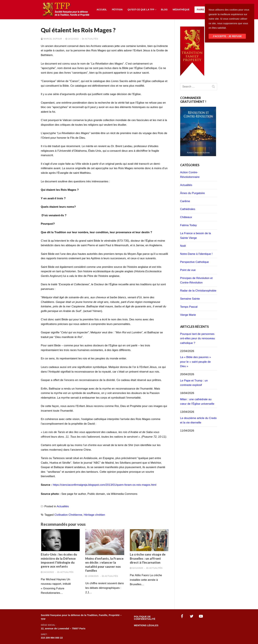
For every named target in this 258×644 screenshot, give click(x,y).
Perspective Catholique (195, 262)
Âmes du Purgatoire (193, 193)
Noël (183, 246)
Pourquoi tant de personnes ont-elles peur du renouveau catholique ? (198, 338)
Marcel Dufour (51, 39)
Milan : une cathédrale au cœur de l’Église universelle (197, 402)
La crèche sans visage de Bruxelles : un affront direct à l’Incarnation (148, 558)
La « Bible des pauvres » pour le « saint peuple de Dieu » (196, 362)
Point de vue (188, 270)
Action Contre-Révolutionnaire (190, 175)
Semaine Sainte (190, 299)
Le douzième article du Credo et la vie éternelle (198, 420)
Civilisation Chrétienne (68, 515)
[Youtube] (201, 616)
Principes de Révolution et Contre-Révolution (196, 280)
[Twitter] (192, 616)
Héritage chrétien (94, 515)
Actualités (90, 39)
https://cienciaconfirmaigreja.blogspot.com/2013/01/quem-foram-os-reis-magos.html (105, 485)
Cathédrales (188, 209)
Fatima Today (189, 225)
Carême (185, 201)
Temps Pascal (189, 307)
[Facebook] (182, 616)
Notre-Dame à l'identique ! (196, 254)
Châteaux (186, 217)
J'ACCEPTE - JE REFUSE (227, 36)
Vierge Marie (188, 315)
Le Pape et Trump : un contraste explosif (194, 383)
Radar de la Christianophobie (198, 291)
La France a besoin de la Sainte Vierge (196, 236)
